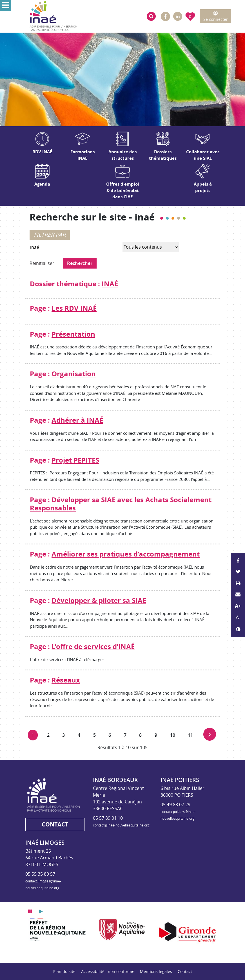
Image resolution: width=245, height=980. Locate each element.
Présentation (73, 334)
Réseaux (66, 680)
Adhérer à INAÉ (77, 420)
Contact (185, 971)
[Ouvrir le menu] (6, 6)
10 (174, 734)
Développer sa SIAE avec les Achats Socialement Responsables (121, 504)
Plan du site (64, 971)
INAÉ (110, 284)
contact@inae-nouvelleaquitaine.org (121, 825)
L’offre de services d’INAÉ (93, 646)
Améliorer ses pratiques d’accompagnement (126, 554)
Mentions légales (156, 971)
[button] (151, 16)
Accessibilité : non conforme (108, 971)
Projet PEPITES (75, 460)
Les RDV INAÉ (74, 308)
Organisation (74, 374)
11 (192, 734)
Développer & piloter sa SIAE (99, 600)
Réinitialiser (42, 263)
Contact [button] (55, 824)
